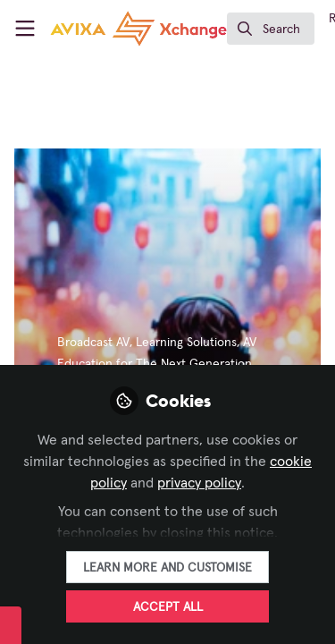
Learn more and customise (167, 568)
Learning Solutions (186, 343)
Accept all (168, 607)
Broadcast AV (93, 343)
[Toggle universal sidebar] (25, 29)
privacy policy (199, 483)
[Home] (138, 29)
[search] (271, 29)
